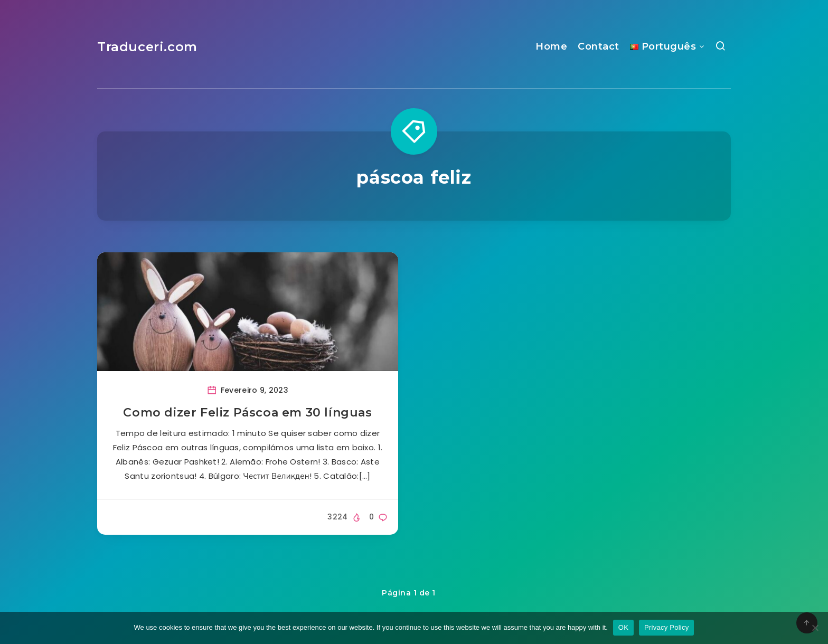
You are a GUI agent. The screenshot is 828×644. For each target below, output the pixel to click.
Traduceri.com (147, 47)
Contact (599, 46)
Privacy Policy (666, 627)
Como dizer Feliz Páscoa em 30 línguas (247, 413)
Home (551, 46)
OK (623, 627)
